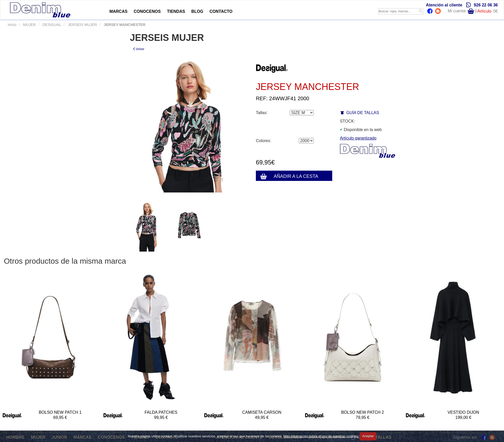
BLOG (197, 11)
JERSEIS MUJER (82, 25)
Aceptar (368, 436)
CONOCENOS (147, 11)
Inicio (12, 25)
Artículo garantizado (358, 138)
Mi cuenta (457, 11)
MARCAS (118, 11)
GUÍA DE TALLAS (363, 113)
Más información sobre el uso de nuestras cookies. (321, 436)
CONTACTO (221, 11)
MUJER (29, 25)
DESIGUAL (51, 25)
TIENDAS (176, 11)
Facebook (431, 12)
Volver (138, 49)
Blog (439, 12)
